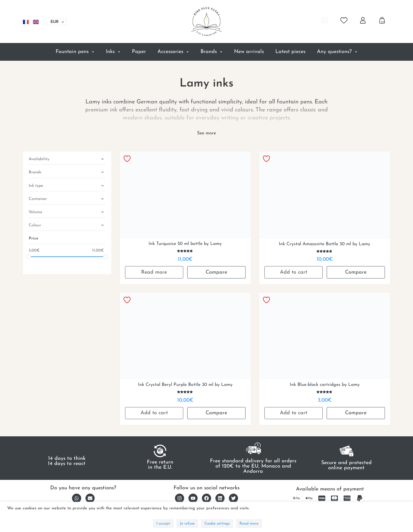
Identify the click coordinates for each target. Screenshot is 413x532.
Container (67, 200)
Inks (113, 52)
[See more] (206, 133)
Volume (67, 213)
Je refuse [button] (187, 524)
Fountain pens (75, 52)
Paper (139, 52)
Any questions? (337, 52)
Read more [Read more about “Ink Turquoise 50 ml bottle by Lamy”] (154, 272)
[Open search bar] (325, 20)
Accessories (173, 52)
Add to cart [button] (294, 272)
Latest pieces (290, 52)
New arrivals (249, 52)
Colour (67, 226)
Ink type (67, 186)
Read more (249, 524)
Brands (212, 52)
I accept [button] (163, 524)
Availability (67, 160)
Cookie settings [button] (217, 524)
